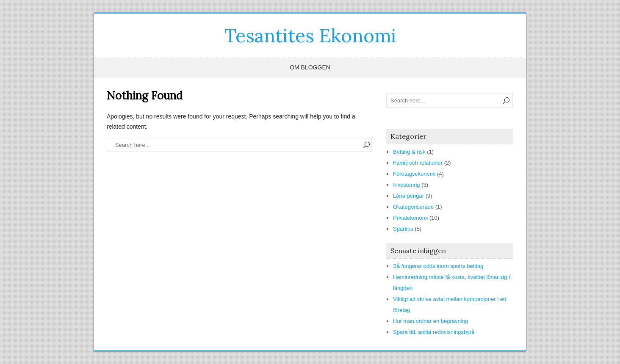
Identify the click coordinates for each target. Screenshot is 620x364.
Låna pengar (408, 196)
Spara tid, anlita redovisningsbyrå (434, 332)
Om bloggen (310, 67)
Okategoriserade (413, 207)
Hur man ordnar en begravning (430, 321)
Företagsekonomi (414, 174)
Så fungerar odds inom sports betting (438, 266)
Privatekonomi (410, 218)
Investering (407, 185)
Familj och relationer (418, 163)
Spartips (403, 229)
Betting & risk (409, 152)
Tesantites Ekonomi (310, 36)
